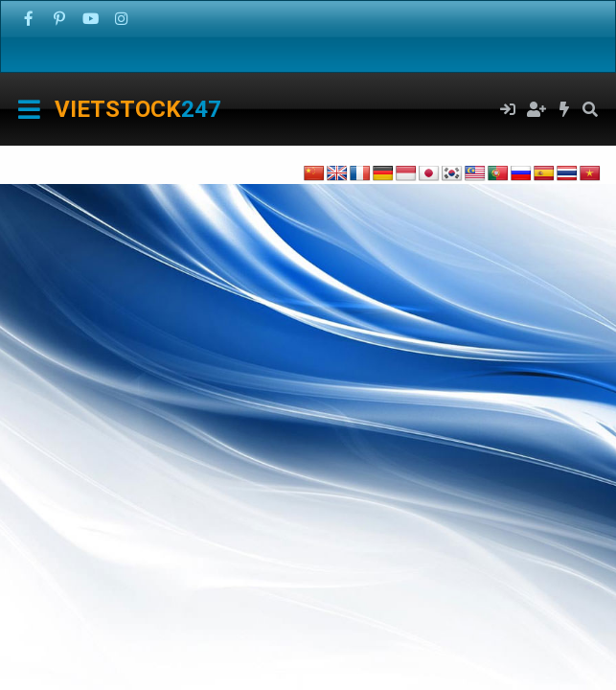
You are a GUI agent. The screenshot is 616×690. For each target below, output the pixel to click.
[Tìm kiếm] (590, 109)
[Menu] (29, 109)
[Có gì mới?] (565, 109)
